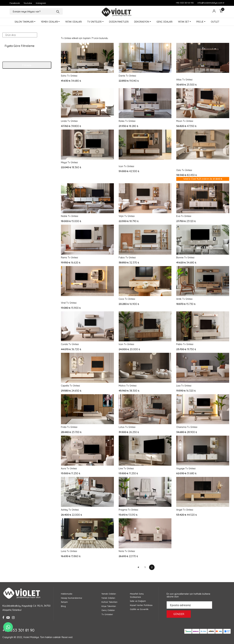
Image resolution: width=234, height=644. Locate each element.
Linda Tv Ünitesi (69, 121)
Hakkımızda (67, 594)
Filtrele (27, 65)
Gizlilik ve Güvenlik (139, 609)
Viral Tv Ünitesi (69, 303)
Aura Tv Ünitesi (69, 468)
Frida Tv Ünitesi (69, 427)
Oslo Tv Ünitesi (184, 170)
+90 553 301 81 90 (185, 3)
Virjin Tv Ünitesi (127, 216)
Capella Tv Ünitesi (70, 386)
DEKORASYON (142, 22)
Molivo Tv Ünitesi (128, 386)
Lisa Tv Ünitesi (184, 386)
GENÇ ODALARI (164, 22)
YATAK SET (184, 22)
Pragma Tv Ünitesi (128, 510)
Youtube (28, 3)
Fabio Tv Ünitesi (127, 258)
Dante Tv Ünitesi (127, 76)
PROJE (200, 22)
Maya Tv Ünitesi (69, 162)
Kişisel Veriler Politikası (141, 605)
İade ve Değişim (138, 601)
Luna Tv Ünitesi (69, 551)
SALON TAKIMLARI (24, 22)
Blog (63, 606)
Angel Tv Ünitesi (185, 510)
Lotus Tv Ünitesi (127, 427)
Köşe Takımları (109, 606)
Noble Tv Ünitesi (70, 216)
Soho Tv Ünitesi (69, 76)
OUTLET (215, 22)
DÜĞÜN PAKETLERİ (119, 22)
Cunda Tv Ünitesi (70, 344)
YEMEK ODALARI (49, 22)
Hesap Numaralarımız (71, 598)
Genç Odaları (108, 610)
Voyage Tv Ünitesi (186, 468)
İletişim (64, 602)
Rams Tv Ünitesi (69, 258)
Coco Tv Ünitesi (127, 299)
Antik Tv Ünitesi (184, 299)
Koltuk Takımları (109, 602)
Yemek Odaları (109, 594)
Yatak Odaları (108, 598)
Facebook (15, 3)
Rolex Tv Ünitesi (127, 121)
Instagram (41, 3)
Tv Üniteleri (107, 614)
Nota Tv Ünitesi (127, 551)
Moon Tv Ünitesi (185, 121)
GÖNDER (179, 614)
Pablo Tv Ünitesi (185, 344)
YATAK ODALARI (73, 22)
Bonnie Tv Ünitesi (185, 258)
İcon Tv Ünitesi (126, 166)
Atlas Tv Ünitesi (184, 80)
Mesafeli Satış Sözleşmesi (137, 595)
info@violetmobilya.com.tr (211, 3)
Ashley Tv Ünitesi (70, 510)
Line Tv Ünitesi (126, 468)
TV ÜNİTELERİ (94, 22)
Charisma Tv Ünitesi (187, 427)
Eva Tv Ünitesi (184, 216)
